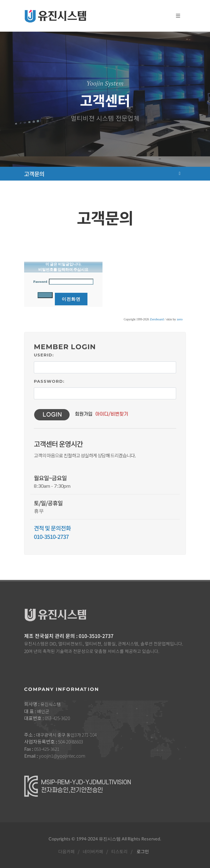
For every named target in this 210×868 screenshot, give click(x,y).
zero (180, 319)
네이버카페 (93, 851)
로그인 (142, 851)
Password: (49, 381)
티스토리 (119, 851)
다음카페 (66, 851)
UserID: (44, 355)
